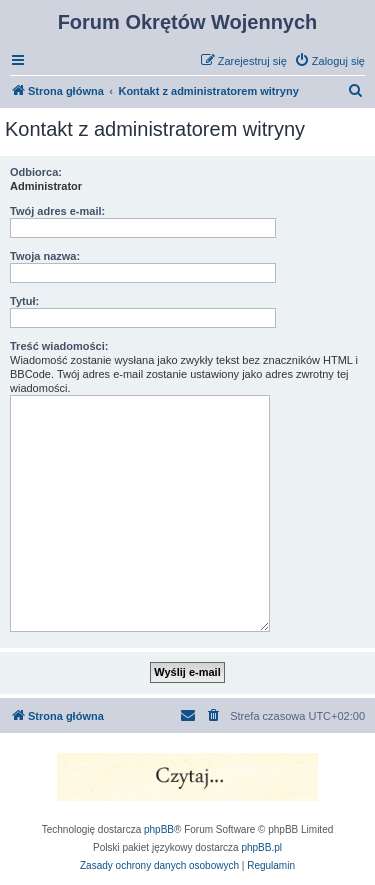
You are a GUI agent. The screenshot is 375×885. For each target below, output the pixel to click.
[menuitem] (329, 61)
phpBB (159, 829)
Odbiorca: (36, 172)
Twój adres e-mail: (57, 211)
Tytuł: (24, 301)
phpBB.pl (261, 847)
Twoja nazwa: (45, 256)
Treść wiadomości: (59, 346)
